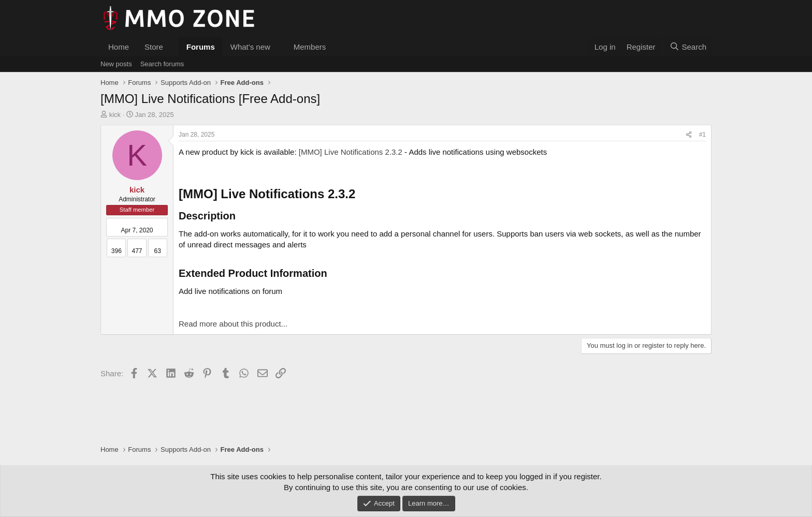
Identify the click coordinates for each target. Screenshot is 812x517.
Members (310, 47)
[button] (171, 47)
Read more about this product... (233, 324)
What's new (250, 47)
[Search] (688, 47)
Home (119, 47)
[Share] (689, 135)
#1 (702, 135)
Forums (201, 47)
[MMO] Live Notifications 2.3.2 (351, 152)
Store (154, 47)
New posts (116, 64)
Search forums (162, 64)
